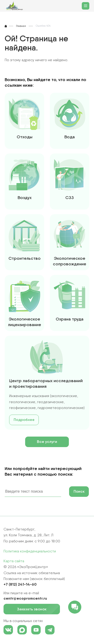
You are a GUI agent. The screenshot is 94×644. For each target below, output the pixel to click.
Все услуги (47, 442)
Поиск (79, 491)
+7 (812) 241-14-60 (20, 584)
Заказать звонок (34, 609)
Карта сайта (14, 561)
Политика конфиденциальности (30, 551)
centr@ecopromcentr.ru (25, 598)
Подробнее (24, 420)
